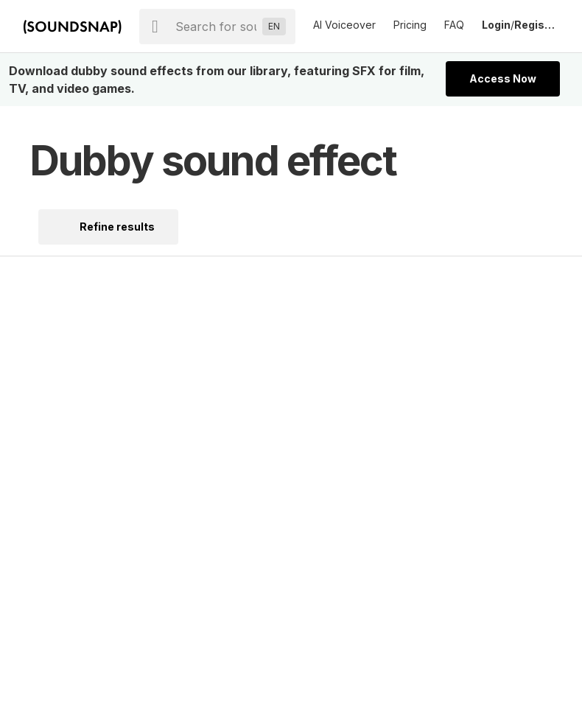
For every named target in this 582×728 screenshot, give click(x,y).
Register (536, 25)
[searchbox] (216, 27)
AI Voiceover (344, 25)
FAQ (454, 25)
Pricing (410, 25)
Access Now (503, 78)
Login (496, 25)
